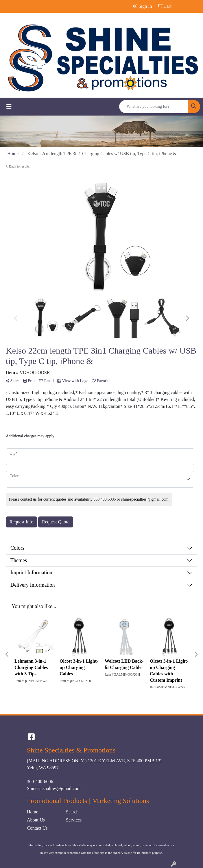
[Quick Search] (154, 107)
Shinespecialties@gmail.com (54, 788)
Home (33, 812)
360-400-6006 (40, 781)
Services (74, 820)
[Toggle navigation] (9, 107)
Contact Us (37, 828)
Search (72, 812)
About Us (36, 820)
